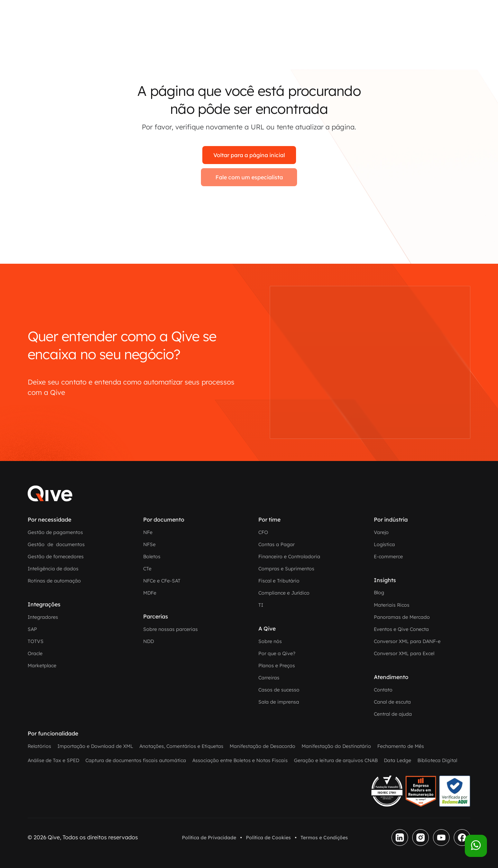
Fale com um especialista (249, 177)
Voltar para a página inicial (249, 155)
